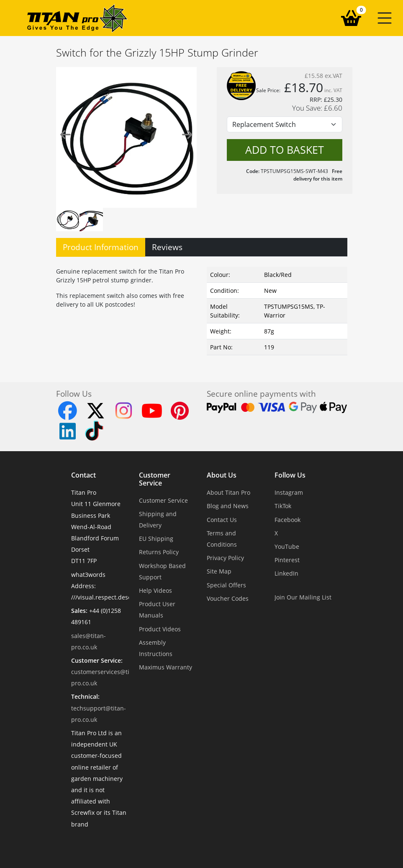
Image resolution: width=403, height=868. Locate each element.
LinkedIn (286, 573)
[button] (385, 18)
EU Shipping (156, 539)
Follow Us (290, 475)
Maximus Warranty (166, 667)
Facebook (287, 520)
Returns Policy (159, 552)
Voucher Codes (228, 598)
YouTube (287, 546)
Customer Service (155, 479)
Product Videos (160, 629)
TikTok (283, 506)
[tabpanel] (202, 309)
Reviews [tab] (167, 247)
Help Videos (155, 590)
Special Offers (226, 585)
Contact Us (222, 520)
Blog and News (228, 506)
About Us (222, 475)
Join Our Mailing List (303, 597)
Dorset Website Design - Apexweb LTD (231, 845)
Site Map (219, 571)
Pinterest (287, 560)
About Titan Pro (228, 492)
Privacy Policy (225, 558)
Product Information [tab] (101, 247)
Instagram (289, 492)
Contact (83, 475)
